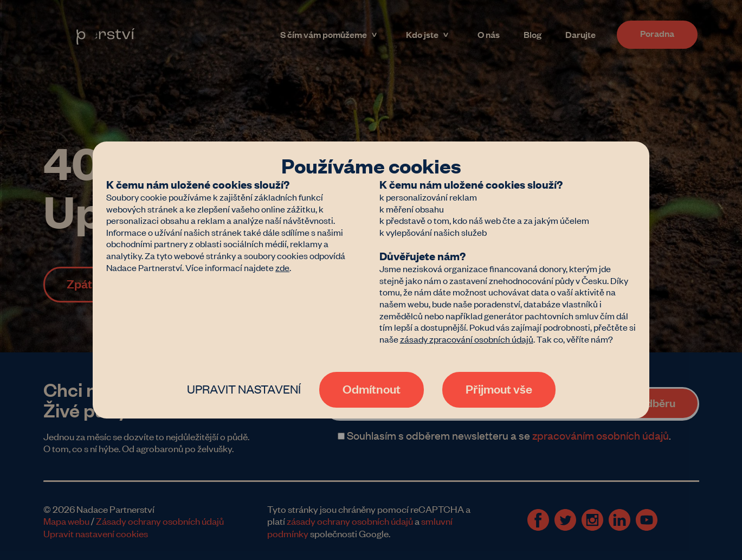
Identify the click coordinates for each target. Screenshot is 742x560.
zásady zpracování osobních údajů (467, 339)
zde (282, 267)
